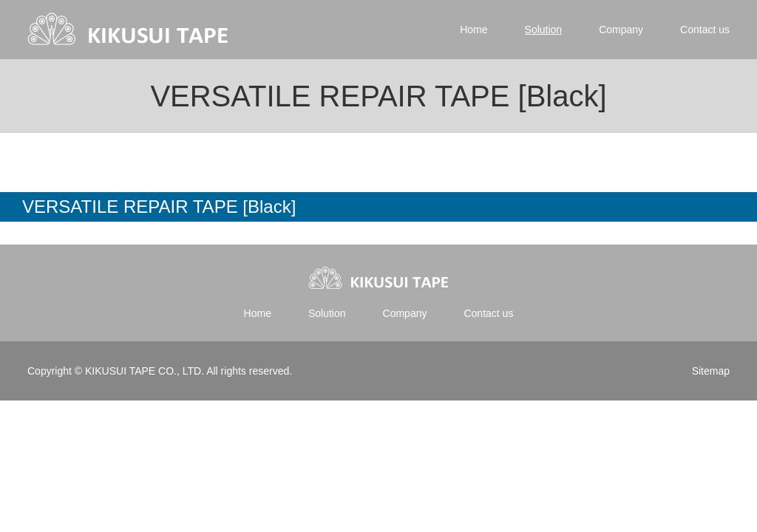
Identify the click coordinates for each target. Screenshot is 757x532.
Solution (544, 30)
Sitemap (711, 371)
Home (473, 30)
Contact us (705, 30)
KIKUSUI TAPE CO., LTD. (144, 371)
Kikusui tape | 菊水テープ (129, 30)
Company (621, 30)
